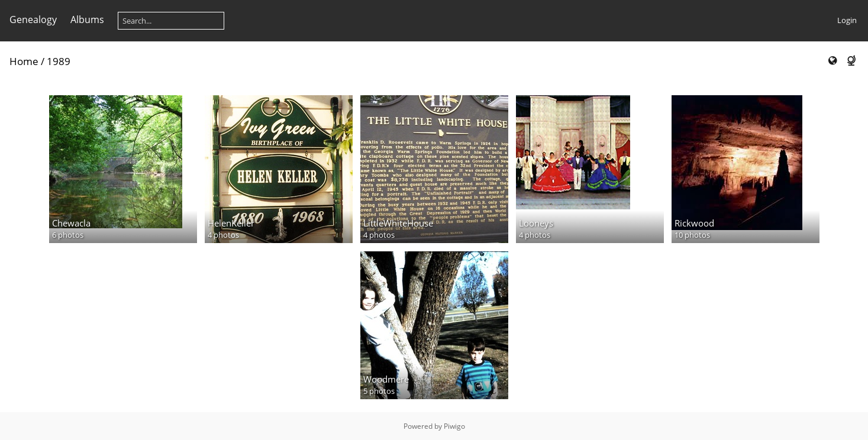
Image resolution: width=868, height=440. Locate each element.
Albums (87, 20)
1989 (59, 61)
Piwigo (454, 426)
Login (847, 20)
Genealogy (33, 20)
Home (24, 61)
